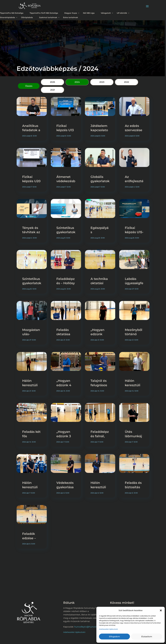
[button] (161, 610)
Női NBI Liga (89, 13)
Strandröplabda (8, 17)
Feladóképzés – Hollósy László (66, 283)
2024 (77, 82)
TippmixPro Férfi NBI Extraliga (44, 13)
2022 (127, 82)
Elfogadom (114, 637)
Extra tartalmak (71, 17)
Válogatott (106, 13)
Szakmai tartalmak (48, 17)
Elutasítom (147, 637)
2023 (102, 82)
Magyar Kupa (71, 13)
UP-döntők (122, 13)
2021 (53, 90)
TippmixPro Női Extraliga (12, 13)
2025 (52, 82)
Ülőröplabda (27, 17)
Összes (29, 86)
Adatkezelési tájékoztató (108, 629)
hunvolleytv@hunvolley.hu (88, 627)
